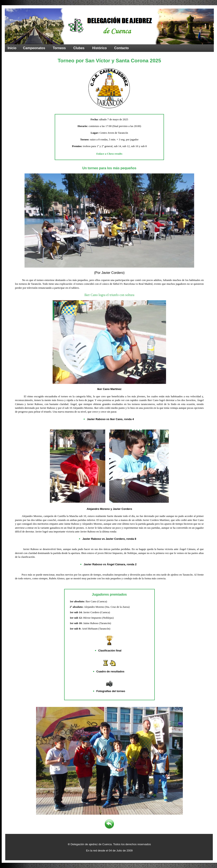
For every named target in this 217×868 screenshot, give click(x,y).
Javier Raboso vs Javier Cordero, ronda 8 (109, 539)
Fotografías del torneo (111, 691)
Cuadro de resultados (110, 671)
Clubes (79, 48)
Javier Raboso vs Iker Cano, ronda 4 (110, 419)
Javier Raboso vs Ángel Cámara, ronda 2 (110, 564)
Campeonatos (34, 48)
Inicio (12, 48)
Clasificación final (110, 651)
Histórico (99, 48)
